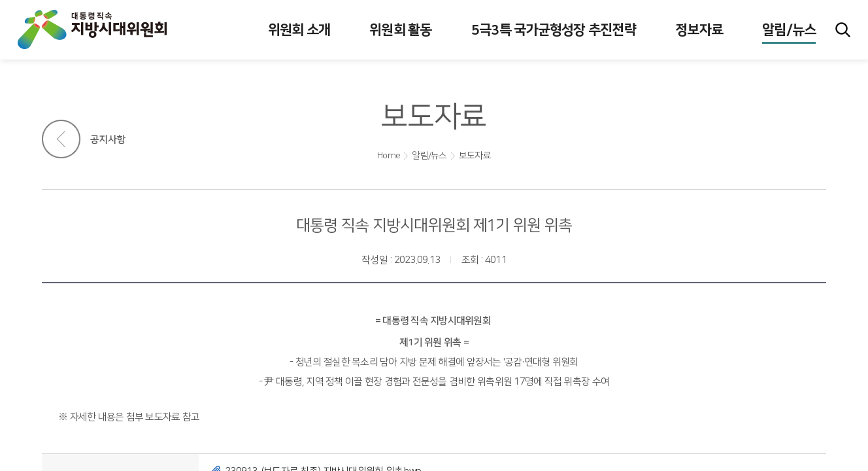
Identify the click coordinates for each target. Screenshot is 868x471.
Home (389, 156)
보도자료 (475, 156)
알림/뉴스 (429, 156)
